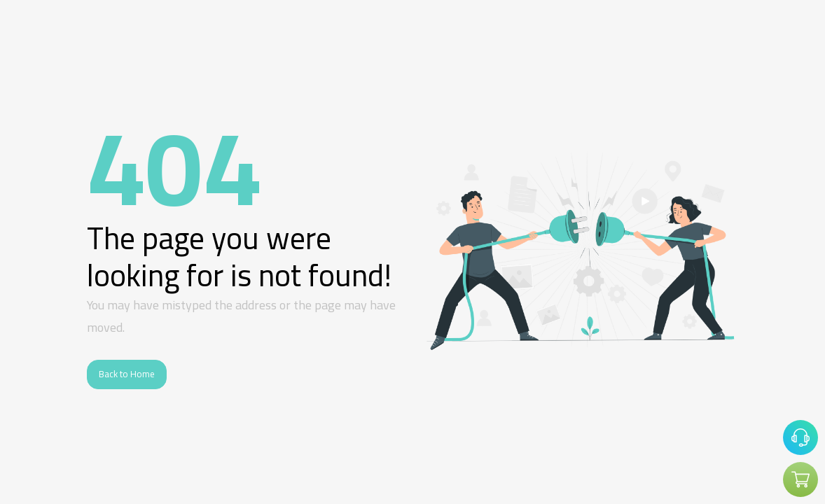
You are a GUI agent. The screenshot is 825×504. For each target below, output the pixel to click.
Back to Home (127, 374)
